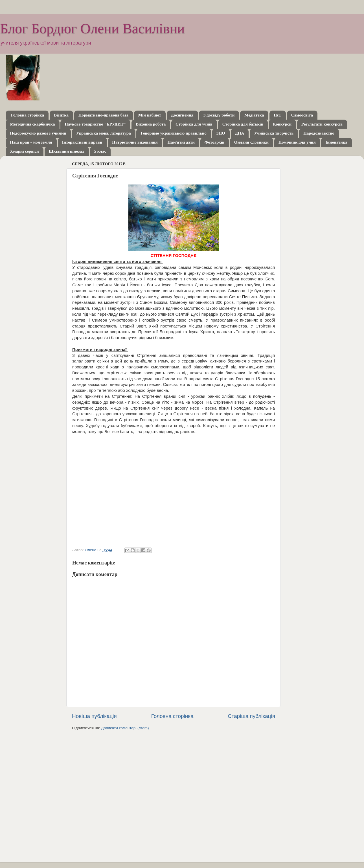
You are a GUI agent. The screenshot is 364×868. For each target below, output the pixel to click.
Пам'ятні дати (181, 142)
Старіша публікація (251, 716)
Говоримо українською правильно (173, 133)
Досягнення (182, 115)
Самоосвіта (302, 115)
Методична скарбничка (32, 124)
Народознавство (319, 133)
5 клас (100, 151)
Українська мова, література (104, 133)
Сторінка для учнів (194, 124)
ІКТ (278, 115)
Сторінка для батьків (243, 124)
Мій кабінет (150, 115)
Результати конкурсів (322, 124)
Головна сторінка (28, 115)
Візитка (61, 115)
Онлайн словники (251, 142)
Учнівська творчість (274, 133)
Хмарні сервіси (24, 151)
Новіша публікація (94, 716)
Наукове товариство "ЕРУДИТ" (95, 124)
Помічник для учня (297, 142)
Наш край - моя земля (31, 142)
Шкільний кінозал (67, 151)
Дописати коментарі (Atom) (125, 728)
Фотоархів (214, 142)
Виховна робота (151, 124)
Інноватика (336, 142)
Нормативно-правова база (103, 115)
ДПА (240, 133)
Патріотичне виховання (135, 142)
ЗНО (221, 133)
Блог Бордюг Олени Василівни (92, 28)
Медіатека (254, 115)
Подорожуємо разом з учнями (38, 133)
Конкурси (282, 124)
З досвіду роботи (219, 115)
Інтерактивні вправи (82, 142)
